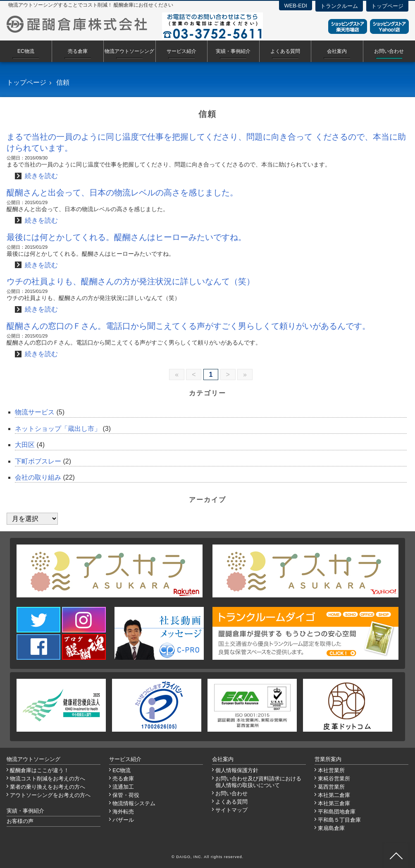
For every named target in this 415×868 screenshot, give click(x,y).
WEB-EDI (296, 6)
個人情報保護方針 (237, 770)
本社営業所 (331, 770)
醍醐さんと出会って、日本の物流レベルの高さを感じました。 (122, 193)
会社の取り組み (38, 477)
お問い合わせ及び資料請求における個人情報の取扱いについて (258, 782)
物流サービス (35, 412)
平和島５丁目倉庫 (339, 820)
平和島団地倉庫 (337, 812)
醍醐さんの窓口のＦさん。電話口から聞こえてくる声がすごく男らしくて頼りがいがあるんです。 (188, 326)
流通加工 (123, 787)
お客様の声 (20, 821)
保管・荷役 (126, 795)
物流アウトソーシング (129, 51)
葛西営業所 (331, 787)
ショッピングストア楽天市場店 (348, 26)
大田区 (25, 445)
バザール (123, 820)
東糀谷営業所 (334, 779)
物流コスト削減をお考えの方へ (48, 779)
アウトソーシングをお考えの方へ (50, 795)
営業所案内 (328, 759)
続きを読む (41, 176)
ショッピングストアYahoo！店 (389, 26)
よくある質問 (285, 51)
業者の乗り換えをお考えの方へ (48, 787)
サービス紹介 (181, 51)
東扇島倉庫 (331, 828)
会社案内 (337, 51)
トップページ (387, 6)
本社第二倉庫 (334, 795)
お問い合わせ (389, 51)
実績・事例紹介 (233, 51)
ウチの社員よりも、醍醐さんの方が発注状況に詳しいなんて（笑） (131, 281)
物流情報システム (134, 803)
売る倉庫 (78, 51)
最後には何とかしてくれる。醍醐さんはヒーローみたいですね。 (126, 237)
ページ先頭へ (396, 856)
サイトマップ (231, 810)
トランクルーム (339, 6)
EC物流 (26, 51)
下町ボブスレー (38, 461)
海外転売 (123, 812)
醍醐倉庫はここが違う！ (39, 770)
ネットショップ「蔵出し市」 (58, 429)
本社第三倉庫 (334, 803)
